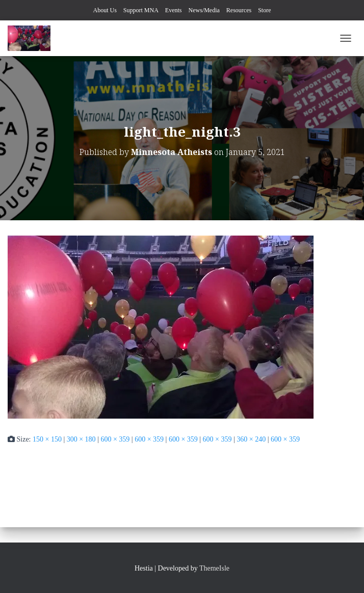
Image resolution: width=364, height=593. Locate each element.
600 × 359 (115, 439)
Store (264, 10)
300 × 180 (81, 439)
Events (174, 10)
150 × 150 (47, 439)
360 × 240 (251, 439)
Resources (239, 10)
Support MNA (141, 10)
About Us (105, 10)
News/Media (204, 10)
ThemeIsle (214, 568)
